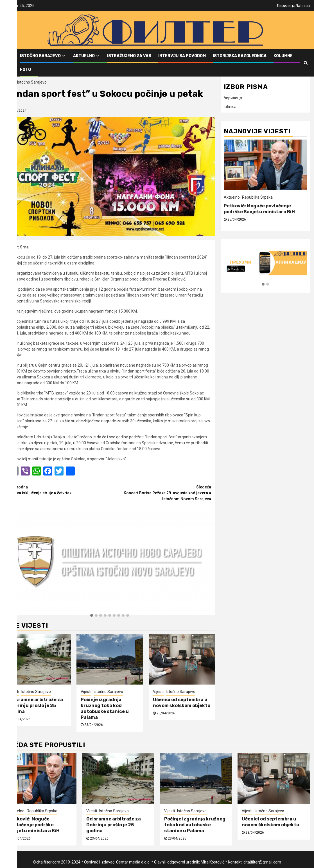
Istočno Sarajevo (40, 56)
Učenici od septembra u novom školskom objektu (182, 703)
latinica (303, 6)
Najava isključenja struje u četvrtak (59, 490)
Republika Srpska (257, 197)
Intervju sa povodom (182, 56)
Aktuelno (84, 56)
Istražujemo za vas (129, 56)
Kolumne (283, 56)
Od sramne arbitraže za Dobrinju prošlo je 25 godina (36, 706)
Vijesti (10, 82)
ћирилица (286, 6)
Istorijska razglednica (240, 56)
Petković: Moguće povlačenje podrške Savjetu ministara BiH (259, 209)
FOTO (25, 70)
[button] (92, 616)
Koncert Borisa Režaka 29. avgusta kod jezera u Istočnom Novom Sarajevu (160, 493)
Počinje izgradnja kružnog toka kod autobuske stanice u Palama (105, 708)
